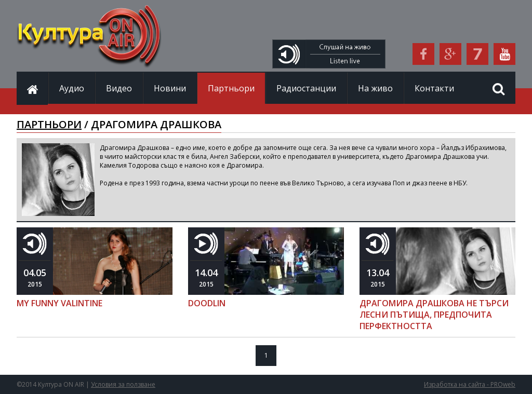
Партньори (231, 88)
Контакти (434, 88)
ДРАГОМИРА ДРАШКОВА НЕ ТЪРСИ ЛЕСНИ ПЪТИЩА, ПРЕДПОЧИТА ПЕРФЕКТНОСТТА (434, 315)
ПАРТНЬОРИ (49, 124)
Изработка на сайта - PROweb (470, 384)
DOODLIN (207, 303)
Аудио (72, 88)
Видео (119, 88)
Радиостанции (306, 88)
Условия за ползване (123, 384)
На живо (375, 88)
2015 (35, 277)
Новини (170, 88)
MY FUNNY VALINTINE (59, 303)
